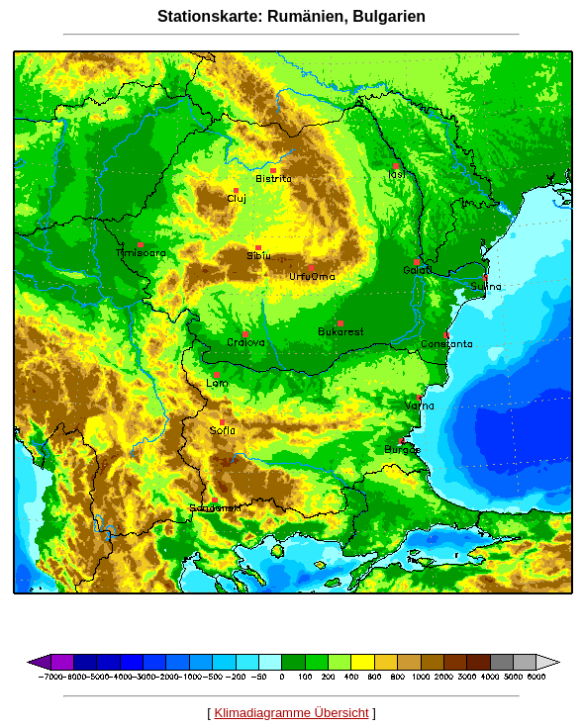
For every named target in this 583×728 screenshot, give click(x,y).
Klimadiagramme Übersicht (291, 713)
